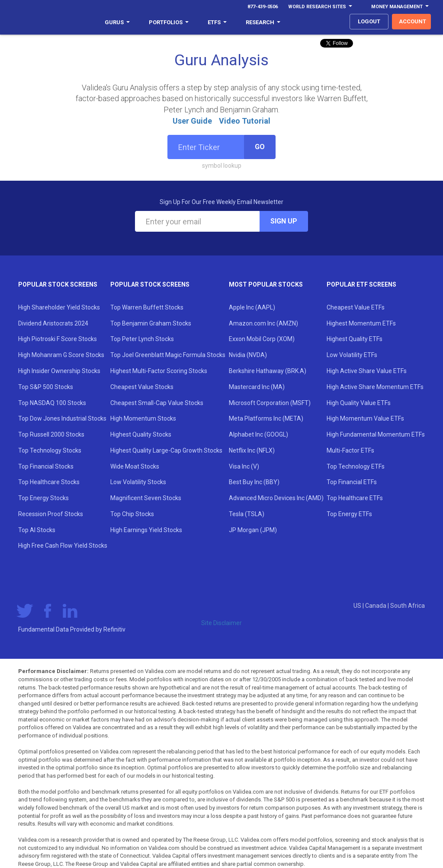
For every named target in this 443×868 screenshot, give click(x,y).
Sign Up (284, 221)
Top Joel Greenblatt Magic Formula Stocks (168, 355)
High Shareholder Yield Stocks (59, 307)
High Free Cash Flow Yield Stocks (63, 546)
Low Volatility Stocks (138, 482)
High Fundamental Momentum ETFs (376, 434)
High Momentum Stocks (143, 418)
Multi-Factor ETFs (350, 450)
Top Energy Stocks (43, 498)
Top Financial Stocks (46, 466)
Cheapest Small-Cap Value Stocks (157, 403)
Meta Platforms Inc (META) (266, 418)
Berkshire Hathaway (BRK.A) (268, 371)
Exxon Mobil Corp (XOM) (262, 339)
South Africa (408, 606)
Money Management (400, 7)
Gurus (117, 22)
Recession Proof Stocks (51, 514)
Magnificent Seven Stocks (146, 498)
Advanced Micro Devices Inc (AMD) (276, 498)
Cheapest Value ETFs (356, 307)
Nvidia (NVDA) (248, 355)
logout (369, 21)
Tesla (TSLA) (247, 514)
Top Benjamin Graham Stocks (151, 323)
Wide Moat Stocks (135, 466)
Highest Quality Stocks (141, 434)
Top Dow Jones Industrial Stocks (62, 418)
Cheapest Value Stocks (142, 387)
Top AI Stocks (37, 530)
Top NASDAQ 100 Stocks (52, 403)
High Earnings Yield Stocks (146, 530)
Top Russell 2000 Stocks (51, 434)
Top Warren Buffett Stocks (147, 307)
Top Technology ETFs (356, 466)
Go (260, 147)
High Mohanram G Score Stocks (61, 355)
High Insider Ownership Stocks (59, 371)
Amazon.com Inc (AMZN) (263, 323)
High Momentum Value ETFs (365, 418)
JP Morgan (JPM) (253, 530)
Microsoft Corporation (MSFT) (270, 403)
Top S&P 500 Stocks (46, 387)
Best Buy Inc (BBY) (254, 482)
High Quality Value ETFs (359, 403)
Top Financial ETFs (352, 482)
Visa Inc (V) (244, 466)
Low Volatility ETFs (352, 355)
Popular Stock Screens (58, 284)
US (358, 606)
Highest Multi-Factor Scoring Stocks (159, 371)
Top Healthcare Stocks (49, 482)
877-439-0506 (263, 7)
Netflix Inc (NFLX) (252, 450)
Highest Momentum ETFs (361, 323)
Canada (376, 606)
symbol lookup (222, 166)
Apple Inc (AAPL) (252, 307)
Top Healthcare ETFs (355, 498)
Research (263, 22)
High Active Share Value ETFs (367, 371)
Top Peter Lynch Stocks (142, 339)
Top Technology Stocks (50, 450)
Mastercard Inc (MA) (257, 387)
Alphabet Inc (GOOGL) (258, 434)
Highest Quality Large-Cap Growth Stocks (166, 450)
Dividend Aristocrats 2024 (53, 323)
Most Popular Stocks (266, 284)
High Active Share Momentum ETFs (375, 387)
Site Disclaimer (221, 623)
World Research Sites (320, 7)
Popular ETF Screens (361, 284)
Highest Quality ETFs (355, 339)
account (413, 21)
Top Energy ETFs (349, 514)
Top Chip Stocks (132, 514)
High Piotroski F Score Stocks (58, 339)
